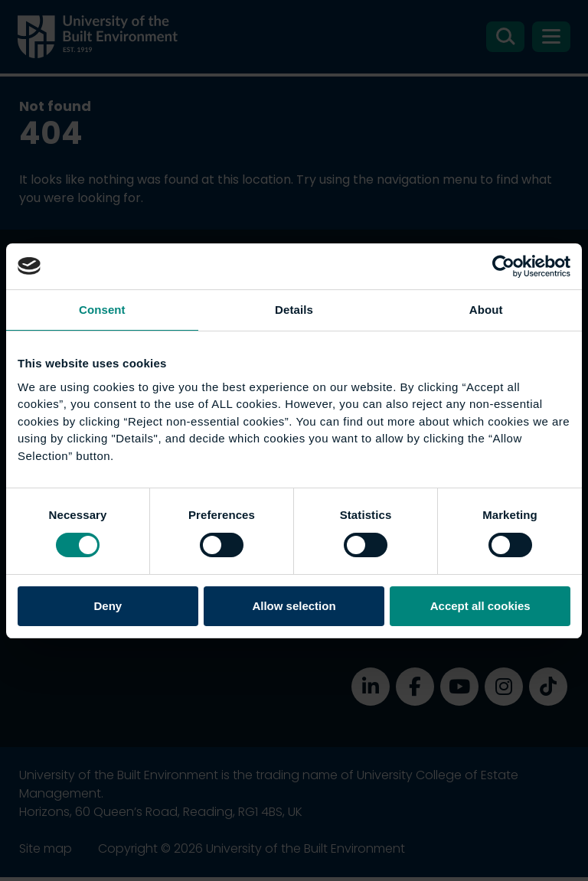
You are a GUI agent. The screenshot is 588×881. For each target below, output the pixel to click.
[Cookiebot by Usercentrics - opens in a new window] (503, 266)
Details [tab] (294, 310)
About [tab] (486, 310)
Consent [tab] (102, 310)
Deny (108, 606)
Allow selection (294, 606)
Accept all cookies (480, 606)
